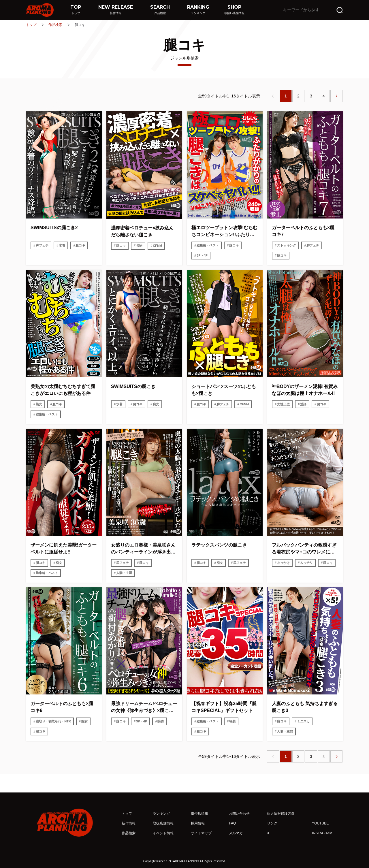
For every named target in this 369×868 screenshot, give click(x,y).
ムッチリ (306, 563)
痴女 (156, 404)
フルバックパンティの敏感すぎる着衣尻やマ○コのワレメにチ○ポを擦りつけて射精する (305, 549)
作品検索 (55, 25)
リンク (272, 823)
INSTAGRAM (322, 833)
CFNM (157, 246)
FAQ (232, 823)
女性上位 (283, 404)
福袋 (232, 721)
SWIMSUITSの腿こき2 (54, 228)
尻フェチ (123, 563)
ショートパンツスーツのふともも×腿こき (224, 390)
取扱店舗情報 (163, 823)
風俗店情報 (199, 814)
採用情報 (198, 823)
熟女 (39, 404)
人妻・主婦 (124, 573)
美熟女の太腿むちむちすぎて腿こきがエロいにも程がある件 (63, 390)
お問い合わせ (239, 814)
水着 (62, 245)
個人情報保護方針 (281, 814)
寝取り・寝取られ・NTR (53, 721)
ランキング (161, 814)
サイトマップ (201, 833)
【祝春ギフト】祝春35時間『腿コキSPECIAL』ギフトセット (224, 707)
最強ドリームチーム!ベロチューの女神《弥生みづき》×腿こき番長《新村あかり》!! (144, 708)
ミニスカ (303, 721)
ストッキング (287, 245)
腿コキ (80, 245)
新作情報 (129, 823)
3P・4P (202, 255)
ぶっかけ (283, 563)
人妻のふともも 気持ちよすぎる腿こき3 (305, 707)
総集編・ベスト (208, 245)
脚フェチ (42, 245)
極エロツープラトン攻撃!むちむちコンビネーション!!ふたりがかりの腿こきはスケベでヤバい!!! (224, 232)
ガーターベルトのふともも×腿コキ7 (303, 231)
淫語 (303, 404)
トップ (31, 25)
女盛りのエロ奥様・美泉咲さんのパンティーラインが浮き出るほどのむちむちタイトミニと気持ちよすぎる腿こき (143, 549)
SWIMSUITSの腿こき (133, 386)
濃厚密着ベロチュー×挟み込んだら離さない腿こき (142, 231)
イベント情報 (163, 833)
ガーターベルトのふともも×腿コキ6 (62, 707)
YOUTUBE (320, 823)
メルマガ (236, 833)
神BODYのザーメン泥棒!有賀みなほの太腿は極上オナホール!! (305, 390)
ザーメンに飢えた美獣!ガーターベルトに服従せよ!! (64, 548)
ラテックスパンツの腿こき (219, 545)
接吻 (139, 246)
